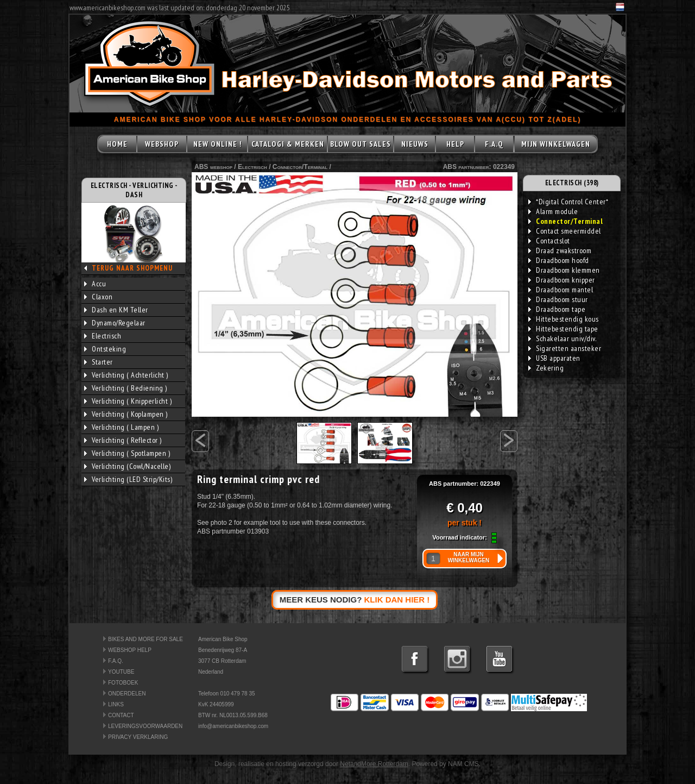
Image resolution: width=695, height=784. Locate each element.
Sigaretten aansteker (565, 348)
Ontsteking (105, 349)
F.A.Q (494, 144)
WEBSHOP (162, 144)
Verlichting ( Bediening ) (126, 388)
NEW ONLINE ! (217, 144)
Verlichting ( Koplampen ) (126, 414)
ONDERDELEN (127, 694)
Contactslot (549, 241)
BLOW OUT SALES (361, 144)
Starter (99, 362)
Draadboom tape (557, 309)
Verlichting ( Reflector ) (123, 440)
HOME (117, 144)
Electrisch (103, 336)
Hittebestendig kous (564, 319)
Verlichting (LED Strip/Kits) (128, 479)
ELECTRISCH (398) (572, 183)
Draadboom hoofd (559, 260)
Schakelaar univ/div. (562, 338)
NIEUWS (415, 144)
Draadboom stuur (558, 299)
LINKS (116, 704)
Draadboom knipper (562, 280)
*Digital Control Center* (568, 202)
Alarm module (553, 211)
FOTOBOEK (123, 683)
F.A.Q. (116, 661)
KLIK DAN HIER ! (397, 600)
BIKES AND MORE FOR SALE (146, 639)
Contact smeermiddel (565, 231)
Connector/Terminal (300, 167)
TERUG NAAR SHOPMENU (132, 268)
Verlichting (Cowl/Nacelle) (127, 466)
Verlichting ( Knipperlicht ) (128, 401)
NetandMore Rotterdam (374, 764)
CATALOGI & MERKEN (288, 144)
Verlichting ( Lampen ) (121, 427)
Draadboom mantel (561, 290)
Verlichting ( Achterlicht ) (126, 375)
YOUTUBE (121, 672)
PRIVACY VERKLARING (138, 737)
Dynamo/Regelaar (115, 323)
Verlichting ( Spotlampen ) (127, 453)
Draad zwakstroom (560, 250)
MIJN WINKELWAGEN (556, 144)
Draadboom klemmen (564, 270)
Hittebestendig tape (563, 329)
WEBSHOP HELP (130, 650)
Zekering (546, 368)
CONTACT (121, 715)
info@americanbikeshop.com (233, 726)
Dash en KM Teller (116, 310)
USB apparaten (554, 358)
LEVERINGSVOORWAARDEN (145, 726)
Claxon (98, 297)
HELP (455, 144)
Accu (95, 284)
